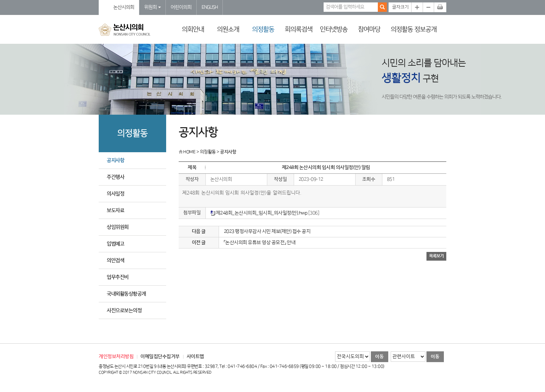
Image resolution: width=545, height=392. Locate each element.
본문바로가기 (0, 0)
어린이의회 (181, 7)
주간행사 (115, 177)
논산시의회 (124, 7)
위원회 (153, 7)
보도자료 (115, 210)
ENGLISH (210, 7)
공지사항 (115, 160)
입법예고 (115, 244)
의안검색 (115, 260)
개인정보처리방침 (116, 357)
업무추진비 (118, 277)
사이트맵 (195, 357)
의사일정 (115, 194)
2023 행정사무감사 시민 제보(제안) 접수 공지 (267, 231)
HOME (187, 152)
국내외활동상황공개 (126, 294)
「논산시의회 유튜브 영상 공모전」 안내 (260, 243)
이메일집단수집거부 (160, 357)
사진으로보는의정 (124, 311)
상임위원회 (118, 227)
